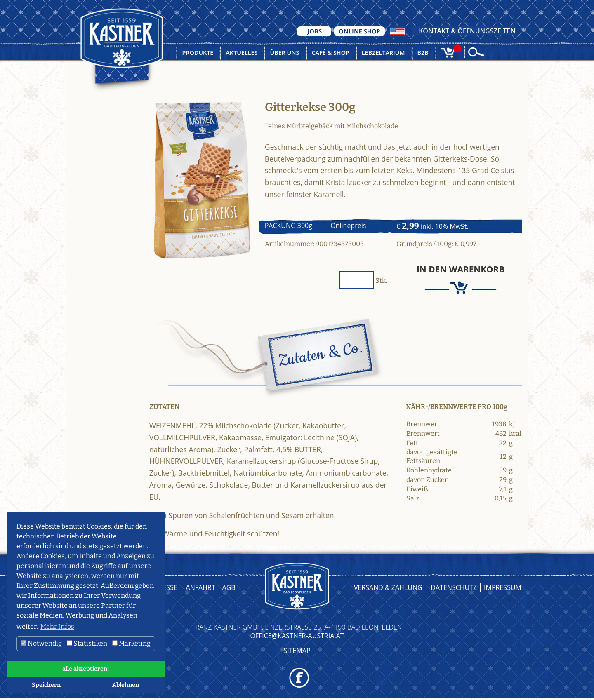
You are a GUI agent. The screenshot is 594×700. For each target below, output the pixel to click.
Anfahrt (201, 587)
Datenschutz (454, 587)
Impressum (503, 587)
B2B (423, 53)
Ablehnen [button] (126, 685)
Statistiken (87, 643)
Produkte (198, 53)
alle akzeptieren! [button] (86, 669)
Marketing (131, 643)
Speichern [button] (46, 685)
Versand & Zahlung (388, 587)
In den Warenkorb (461, 269)
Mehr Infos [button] (57, 626)
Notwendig (41, 643)
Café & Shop (331, 53)
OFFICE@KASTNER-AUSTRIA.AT (297, 636)
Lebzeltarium (383, 53)
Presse (166, 587)
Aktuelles (242, 53)
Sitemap (297, 651)
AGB (229, 587)
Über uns (284, 53)
